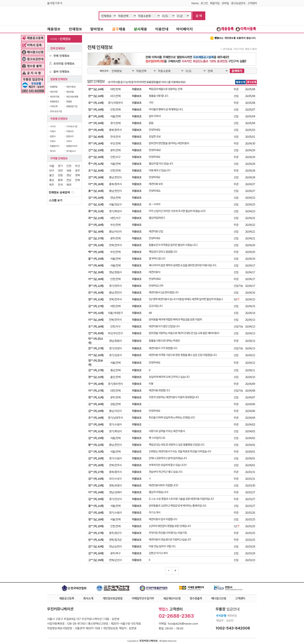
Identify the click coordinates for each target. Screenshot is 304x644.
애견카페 (54, 92)
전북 (77, 180)
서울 (52, 166)
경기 (60, 166)
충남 (52, 180)
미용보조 (70, 131)
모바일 (225, 3)
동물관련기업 (72, 106)
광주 (77, 170)
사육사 (69, 141)
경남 (69, 175)
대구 (52, 170)
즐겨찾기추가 (55, 3)
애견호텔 (70, 92)
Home (195, 3)
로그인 (204, 3)
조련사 (53, 141)
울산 (52, 175)
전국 (60, 184)
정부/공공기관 (56, 111)
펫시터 (53, 151)
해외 (69, 184)
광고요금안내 (238, 3)
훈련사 (53, 136)
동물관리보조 (72, 146)
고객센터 (252, 3)
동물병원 (54, 87)
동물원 (69, 101)
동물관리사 (55, 146)
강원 (60, 175)
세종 (69, 170)
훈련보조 (70, 136)
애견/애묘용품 (72, 96)
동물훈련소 (55, 101)
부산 (77, 166)
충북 (60, 180)
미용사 (53, 131)
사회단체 (54, 106)
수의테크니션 (72, 126)
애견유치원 (55, 96)
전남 (69, 180)
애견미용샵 (71, 87)
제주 (52, 184)
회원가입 (215, 3)
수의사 (53, 126)
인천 (69, 166)
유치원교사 (71, 151)
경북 (77, 175)
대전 (60, 170)
